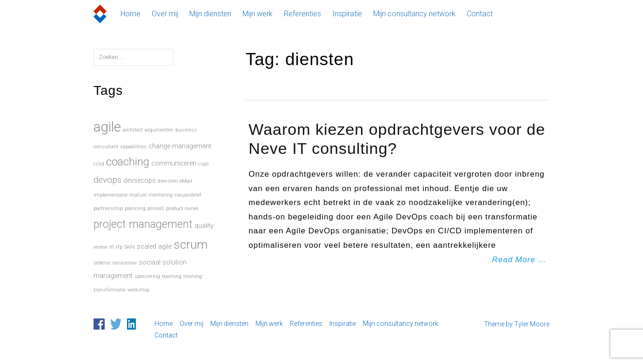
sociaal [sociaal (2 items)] (150, 262)
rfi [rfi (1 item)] (112, 247)
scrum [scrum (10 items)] (191, 245)
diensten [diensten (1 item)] (168, 181)
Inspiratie (347, 14)
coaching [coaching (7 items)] (128, 162)
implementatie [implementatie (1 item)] (111, 195)
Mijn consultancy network (414, 14)
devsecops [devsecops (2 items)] (140, 181)
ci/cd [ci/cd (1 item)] (99, 164)
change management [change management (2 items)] (180, 146)
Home (131, 14)
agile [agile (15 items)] (107, 127)
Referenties (302, 14)
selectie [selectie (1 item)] (102, 263)
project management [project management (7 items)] (143, 224)
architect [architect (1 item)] (133, 130)
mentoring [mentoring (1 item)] (161, 195)
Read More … (519, 260)
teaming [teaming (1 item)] (172, 276)
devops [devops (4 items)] (107, 180)
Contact (480, 14)
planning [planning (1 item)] (135, 208)
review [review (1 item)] (100, 247)
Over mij (165, 14)
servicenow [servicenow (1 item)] (124, 263)
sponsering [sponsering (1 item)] (147, 276)
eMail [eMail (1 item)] (186, 181)
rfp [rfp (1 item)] (119, 247)
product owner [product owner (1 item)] (182, 208)
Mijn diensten (210, 14)
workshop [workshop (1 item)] (138, 290)
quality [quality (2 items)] (204, 226)
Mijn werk (258, 14)
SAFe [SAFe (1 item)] (130, 247)
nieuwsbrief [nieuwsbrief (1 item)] (188, 195)
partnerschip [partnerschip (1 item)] (108, 208)
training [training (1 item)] (193, 276)
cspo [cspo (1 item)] (203, 164)
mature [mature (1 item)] (138, 195)
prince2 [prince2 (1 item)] (156, 208)
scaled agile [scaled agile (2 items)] (154, 247)
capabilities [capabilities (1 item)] (134, 147)
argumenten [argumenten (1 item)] (159, 130)
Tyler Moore (532, 324)
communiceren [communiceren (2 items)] (174, 163)
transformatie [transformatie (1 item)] (110, 290)
